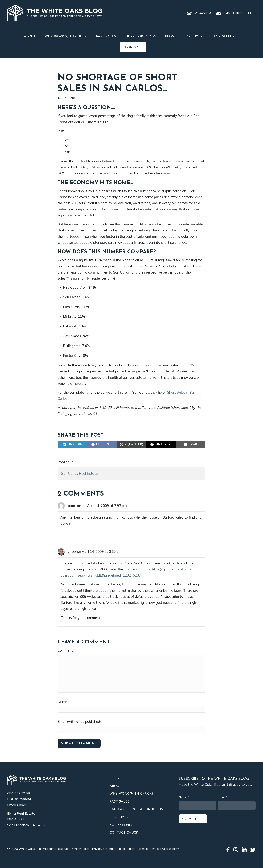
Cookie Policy (126, 849)
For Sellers (225, 37)
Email (222, 797)
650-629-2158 (203, 13)
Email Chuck (233, 13)
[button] (251, 13)
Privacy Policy (80, 849)
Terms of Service (148, 849)
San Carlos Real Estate (79, 473)
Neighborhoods (141, 37)
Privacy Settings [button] (103, 849)
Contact (133, 48)
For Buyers (194, 37)
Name (62, 702)
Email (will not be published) (79, 722)
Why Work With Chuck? (131, 794)
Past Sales (106, 37)
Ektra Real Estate (21, 813)
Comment (65, 650)
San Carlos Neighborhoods (136, 809)
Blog (170, 37)
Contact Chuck (124, 833)
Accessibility (170, 849)
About (30, 37)
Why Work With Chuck (66, 37)
